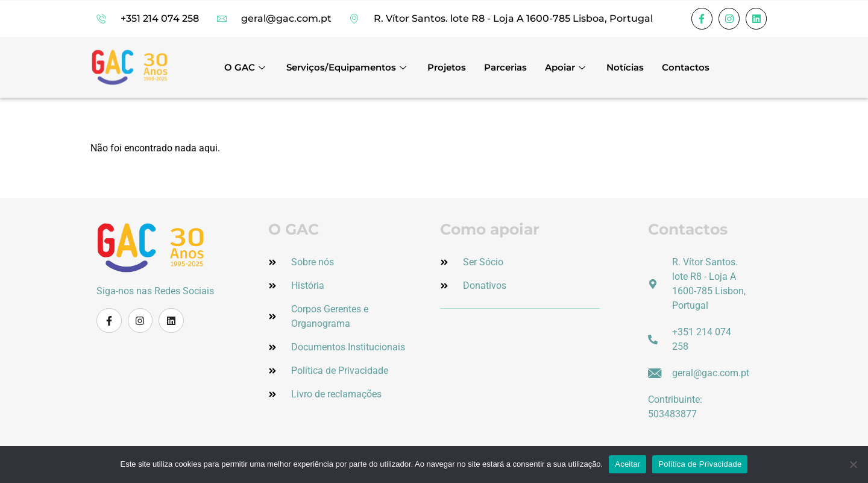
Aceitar (627, 464)
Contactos (686, 67)
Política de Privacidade (700, 464)
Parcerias (505, 67)
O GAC (246, 67)
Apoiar (567, 67)
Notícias (625, 67)
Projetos (447, 67)
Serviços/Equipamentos (348, 67)
